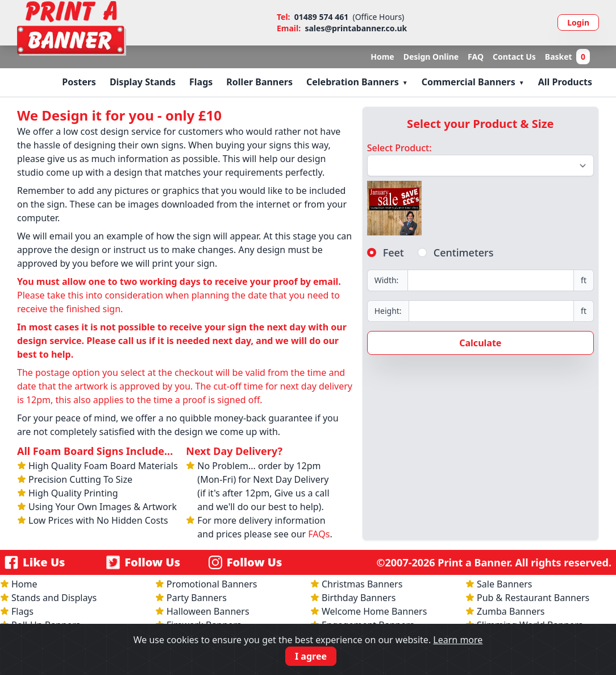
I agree (311, 656)
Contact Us (514, 57)
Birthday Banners (359, 598)
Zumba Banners (511, 611)
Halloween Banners (208, 611)
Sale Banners (505, 584)
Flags (201, 82)
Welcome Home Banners (374, 611)
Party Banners (197, 598)
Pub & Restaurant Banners (533, 598)
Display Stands (143, 82)
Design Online (431, 57)
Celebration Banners (353, 82)
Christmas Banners (362, 584)
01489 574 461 (321, 17)
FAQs (319, 534)
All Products (565, 82)
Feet (394, 252)
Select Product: (399, 148)
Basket (567, 57)
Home (382, 57)
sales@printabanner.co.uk (356, 28)
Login (578, 22)
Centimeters (464, 252)
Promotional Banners (212, 584)
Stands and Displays (54, 598)
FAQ (476, 57)
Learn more (458, 640)
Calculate (480, 343)
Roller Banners (259, 82)
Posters (79, 82)
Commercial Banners (469, 82)
